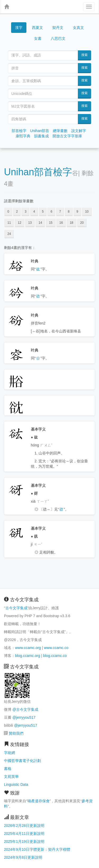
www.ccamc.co (56, 648)
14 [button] (40, 223)
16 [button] (61, 223)
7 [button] (60, 212)
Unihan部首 (40, 131)
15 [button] (51, 223)
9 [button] (77, 212)
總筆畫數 (60, 131)
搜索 (84, 55)
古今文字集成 (16, 608)
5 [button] (43, 212)
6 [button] (51, 212)
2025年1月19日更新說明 (24, 841)
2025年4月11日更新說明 (24, 834)
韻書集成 (41, 136)
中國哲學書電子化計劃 (22, 761)
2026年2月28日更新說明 (24, 826)
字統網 (10, 753)
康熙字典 (23, 136)
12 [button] (19, 223)
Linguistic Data (16, 784)
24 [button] (9, 234)
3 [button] (25, 212)
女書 (38, 38)
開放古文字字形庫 (67, 136)
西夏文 (37, 28)
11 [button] (9, 223)
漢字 (19, 28)
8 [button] (69, 212)
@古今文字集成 (25, 709)
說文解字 (79, 131)
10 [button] (87, 212)
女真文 (78, 28)
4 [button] (34, 212)
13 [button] (30, 223)
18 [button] (71, 223)
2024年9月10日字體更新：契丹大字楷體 (37, 849)
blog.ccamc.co (55, 656)
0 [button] (8, 212)
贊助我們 (16, 733)
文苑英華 (11, 777)
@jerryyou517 (24, 717)
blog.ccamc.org (28, 656)
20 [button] (82, 223)
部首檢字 (19, 131)
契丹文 (58, 28)
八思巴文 (58, 38)
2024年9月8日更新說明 (23, 857)
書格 (8, 769)
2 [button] (17, 212)
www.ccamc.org (28, 648)
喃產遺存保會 (39, 801)
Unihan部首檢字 (38, 172)
